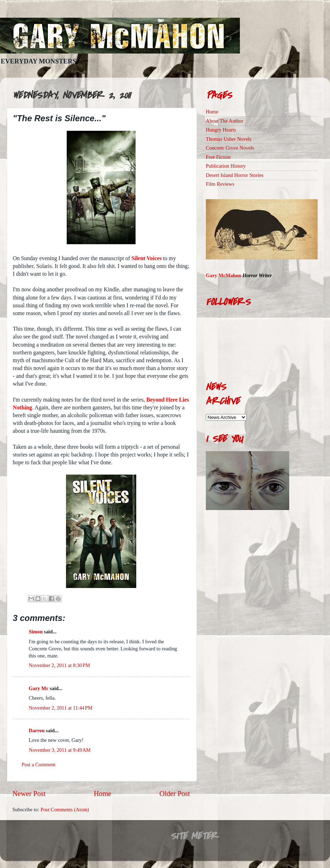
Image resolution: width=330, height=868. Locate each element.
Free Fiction (218, 157)
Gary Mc (39, 688)
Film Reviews (220, 184)
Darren (37, 730)
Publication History (226, 166)
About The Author (224, 121)
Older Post (175, 794)
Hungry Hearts (221, 130)
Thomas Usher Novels (229, 139)
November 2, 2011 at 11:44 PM (60, 708)
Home (102, 794)
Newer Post (29, 794)
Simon (36, 632)
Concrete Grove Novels (230, 148)
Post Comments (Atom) (65, 810)
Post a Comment (38, 765)
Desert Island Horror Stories (235, 175)
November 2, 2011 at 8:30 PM (59, 665)
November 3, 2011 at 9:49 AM (60, 750)
